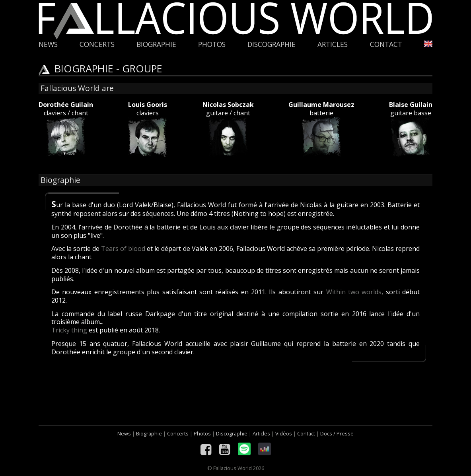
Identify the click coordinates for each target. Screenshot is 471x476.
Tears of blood (123, 249)
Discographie (272, 44)
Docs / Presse (337, 433)
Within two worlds (354, 292)
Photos (212, 44)
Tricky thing (69, 330)
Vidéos (284, 433)
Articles (333, 44)
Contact (386, 44)
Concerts (97, 44)
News (48, 44)
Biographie (156, 44)
